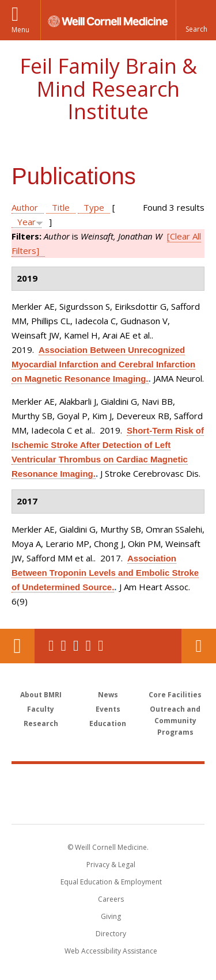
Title (61, 207)
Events (108, 709)
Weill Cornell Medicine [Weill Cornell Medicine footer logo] (108, 781)
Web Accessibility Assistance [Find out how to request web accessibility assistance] (111, 951)
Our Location (17, 646)
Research (41, 723)
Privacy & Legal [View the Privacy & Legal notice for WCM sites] (111, 865)
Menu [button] (20, 30)
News (108, 695)
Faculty (41, 709)
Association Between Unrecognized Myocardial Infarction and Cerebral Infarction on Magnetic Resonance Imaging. (103, 364)
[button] (196, 20)
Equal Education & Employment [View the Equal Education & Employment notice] (111, 882)
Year (26, 222)
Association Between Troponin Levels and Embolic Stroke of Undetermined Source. (105, 573)
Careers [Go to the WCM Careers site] (111, 899)
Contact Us (199, 646)
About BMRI (41, 695)
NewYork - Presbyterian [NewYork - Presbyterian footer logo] (108, 806)
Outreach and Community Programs (175, 721)
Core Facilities (175, 695)
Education (108, 723)
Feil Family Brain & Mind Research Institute (108, 89)
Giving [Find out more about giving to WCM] (111, 916)
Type (94, 207)
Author (25, 207)
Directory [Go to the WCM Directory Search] (111, 934)
